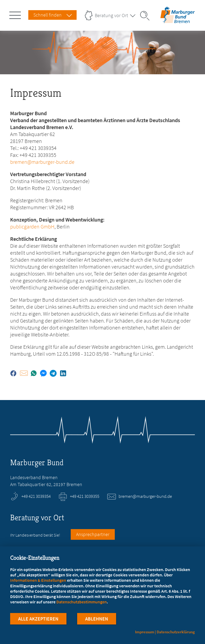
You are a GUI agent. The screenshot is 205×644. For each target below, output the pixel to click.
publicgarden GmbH (32, 226)
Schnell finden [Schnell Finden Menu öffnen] (48, 15)
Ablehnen (97, 620)
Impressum (145, 632)
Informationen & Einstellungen (38, 581)
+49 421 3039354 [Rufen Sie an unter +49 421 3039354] (36, 496)
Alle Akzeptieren (38, 620)
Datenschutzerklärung (176, 632)
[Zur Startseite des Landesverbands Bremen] (178, 20)
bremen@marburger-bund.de (42, 162)
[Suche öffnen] (147, 16)
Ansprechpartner (93, 534)
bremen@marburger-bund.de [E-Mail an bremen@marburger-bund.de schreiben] (145, 496)
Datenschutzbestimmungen (82, 603)
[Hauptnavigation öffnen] (16, 14)
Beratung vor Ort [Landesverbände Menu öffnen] (111, 15)
